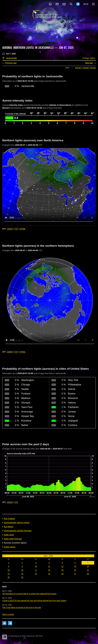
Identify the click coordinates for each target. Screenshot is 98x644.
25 (49, 574)
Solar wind (9, 535)
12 (62, 566)
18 (49, 570)
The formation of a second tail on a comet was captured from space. (30, 594)
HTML (23, 229)
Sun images (9, 518)
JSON (10, 229)
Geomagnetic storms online (17, 523)
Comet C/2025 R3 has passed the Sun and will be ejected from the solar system (34, 601)
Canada (85, 68)
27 (75, 574)
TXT (16, 229)
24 (36, 574)
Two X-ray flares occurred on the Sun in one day (22, 608)
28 (88, 574)
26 (62, 574)
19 (62, 570)
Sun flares (9, 527)
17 (36, 570)
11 (49, 566)
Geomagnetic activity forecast (18, 531)
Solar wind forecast (13, 539)
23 (22, 574)
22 (9, 574)
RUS (86, 4)
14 (88, 566)
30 (22, 577)
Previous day (11, 63)
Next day (89, 63)
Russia (93, 68)
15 (9, 570)
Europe (78, 68)
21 (88, 570)
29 (9, 577)
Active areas (10, 547)
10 (36, 566)
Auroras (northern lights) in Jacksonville (28, 48)
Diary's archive (8, 614)
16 (22, 570)
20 (75, 570)
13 (75, 566)
